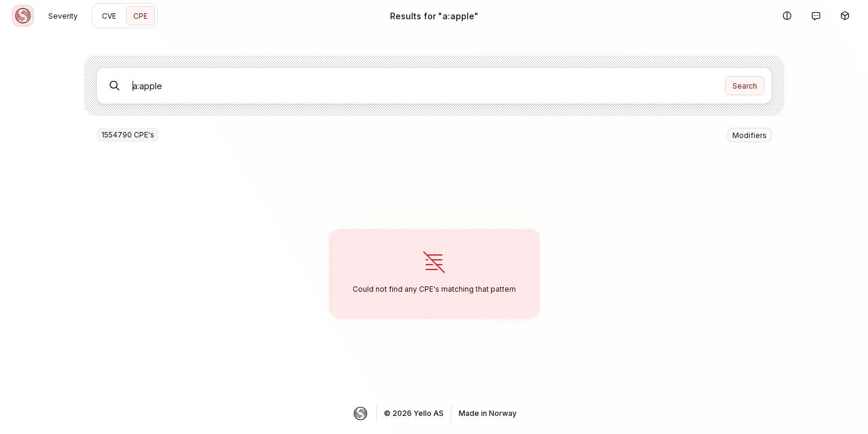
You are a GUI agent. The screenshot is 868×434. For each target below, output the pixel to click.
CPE (140, 16)
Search (745, 86)
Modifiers (750, 135)
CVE (109, 16)
